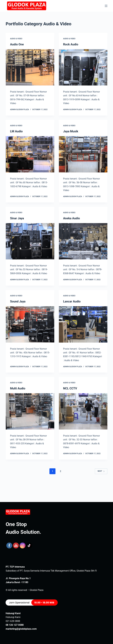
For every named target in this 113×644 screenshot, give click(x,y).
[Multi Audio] (30, 411)
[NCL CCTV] (83, 411)
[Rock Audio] (83, 67)
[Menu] (106, 6)
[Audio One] (30, 67)
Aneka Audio (72, 218)
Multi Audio (18, 388)
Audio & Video (16, 39)
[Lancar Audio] (83, 324)
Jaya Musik (71, 131)
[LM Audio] (30, 154)
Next (101, 471)
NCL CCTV (70, 388)
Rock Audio (71, 44)
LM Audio (16, 131)
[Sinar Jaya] (30, 241)
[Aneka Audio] (83, 241)
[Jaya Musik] (83, 154)
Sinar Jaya (17, 218)
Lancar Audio (72, 301)
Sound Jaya (18, 301)
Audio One (17, 44)
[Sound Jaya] (30, 324)
